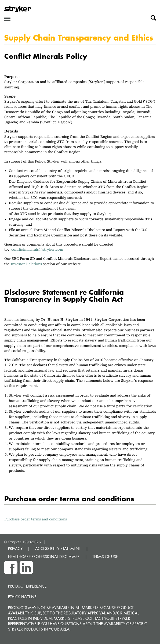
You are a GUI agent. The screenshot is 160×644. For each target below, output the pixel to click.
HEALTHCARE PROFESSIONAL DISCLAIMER (44, 557)
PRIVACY (15, 548)
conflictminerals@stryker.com (38, 249)
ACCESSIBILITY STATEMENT (58, 548)
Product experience (27, 586)
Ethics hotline (22, 597)
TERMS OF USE (105, 557)
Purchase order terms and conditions (36, 519)
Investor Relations (26, 264)
